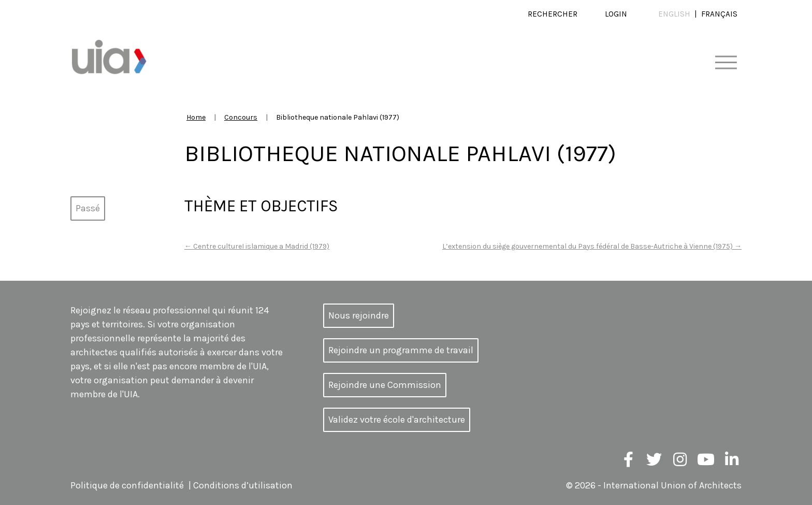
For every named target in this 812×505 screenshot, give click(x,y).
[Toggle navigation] (726, 63)
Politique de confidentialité (127, 485)
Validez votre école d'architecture (397, 420)
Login (616, 14)
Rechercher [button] (553, 14)
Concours (241, 117)
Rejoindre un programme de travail (401, 350)
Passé (88, 208)
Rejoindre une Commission (385, 385)
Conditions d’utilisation (243, 485)
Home (196, 117)
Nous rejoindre (359, 315)
